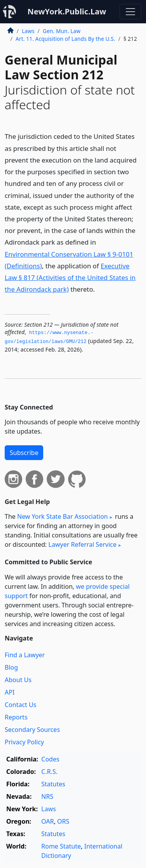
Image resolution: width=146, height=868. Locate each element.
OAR (47, 821)
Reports (16, 717)
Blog (11, 667)
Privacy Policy (24, 742)
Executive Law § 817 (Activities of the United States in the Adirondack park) (70, 277)
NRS (47, 796)
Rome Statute (61, 846)
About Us (18, 680)
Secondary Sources (32, 730)
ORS (63, 821)
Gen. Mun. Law (62, 31)
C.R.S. (49, 772)
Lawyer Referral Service (82, 544)
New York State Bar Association (62, 516)
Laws (28, 31)
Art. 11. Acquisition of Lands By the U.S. (65, 39)
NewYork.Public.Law (67, 11)
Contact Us (20, 705)
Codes (50, 759)
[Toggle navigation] (130, 12)
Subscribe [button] (24, 453)
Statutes (53, 784)
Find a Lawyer (25, 655)
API (10, 692)
